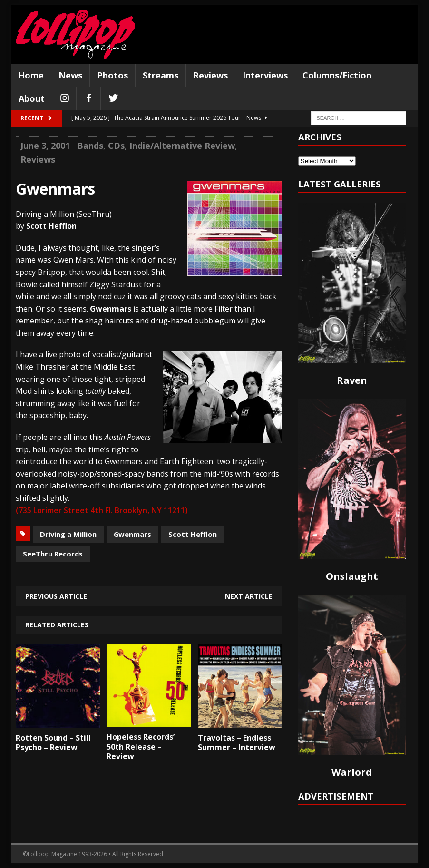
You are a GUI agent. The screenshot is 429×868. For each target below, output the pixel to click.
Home (31, 75)
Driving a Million (68, 534)
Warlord (352, 772)
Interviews (265, 75)
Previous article (56, 596)
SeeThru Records (53, 554)
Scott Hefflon (193, 534)
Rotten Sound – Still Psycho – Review (53, 743)
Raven (352, 380)
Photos (112, 75)
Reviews (210, 75)
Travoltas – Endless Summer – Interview (237, 743)
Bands (90, 146)
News (70, 75)
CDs (116, 146)
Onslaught (352, 576)
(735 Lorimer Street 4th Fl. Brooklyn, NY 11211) (102, 510)
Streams (161, 75)
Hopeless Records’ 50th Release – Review (141, 747)
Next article (249, 596)
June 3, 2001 (45, 146)
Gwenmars (132, 534)
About (32, 98)
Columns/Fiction (337, 75)
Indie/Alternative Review (182, 146)
